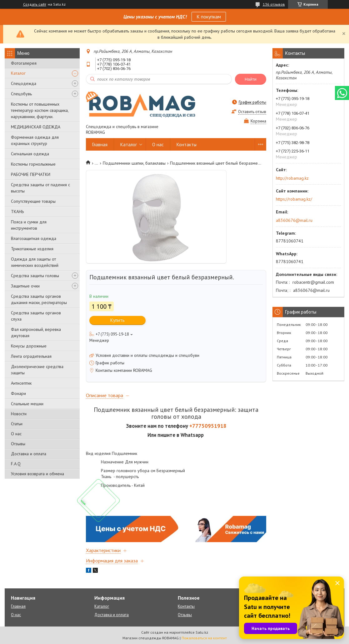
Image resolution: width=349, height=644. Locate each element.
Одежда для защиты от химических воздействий (35, 262)
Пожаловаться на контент (204, 638)
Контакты (187, 145)
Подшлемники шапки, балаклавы (134, 163)
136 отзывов (274, 4)
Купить (117, 320)
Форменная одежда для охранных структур (35, 140)
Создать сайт (35, 4)
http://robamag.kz (292, 178)
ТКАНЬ (17, 212)
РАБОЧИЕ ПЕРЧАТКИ (31, 174)
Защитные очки (25, 286)
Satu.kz (202, 632)
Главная (100, 145)
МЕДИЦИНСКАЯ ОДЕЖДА (36, 127)
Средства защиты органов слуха (36, 316)
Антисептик (21, 383)
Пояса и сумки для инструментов (29, 225)
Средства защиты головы (35, 276)
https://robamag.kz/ (294, 199)
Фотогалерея (24, 63)
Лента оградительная (31, 356)
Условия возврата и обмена (37, 474)
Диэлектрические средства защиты (37, 370)
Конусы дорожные (29, 346)
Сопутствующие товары (33, 201)
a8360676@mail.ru (294, 220)
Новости (19, 414)
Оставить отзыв (252, 112)
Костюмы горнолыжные (33, 164)
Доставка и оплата (29, 454)
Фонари (18, 393)
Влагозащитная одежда (34, 238)
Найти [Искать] (251, 79)
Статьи (17, 424)
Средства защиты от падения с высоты (40, 188)
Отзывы (18, 444)
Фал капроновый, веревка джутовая (36, 332)
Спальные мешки (27, 404)
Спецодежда (24, 83)
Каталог (18, 73)
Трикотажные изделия (32, 249)
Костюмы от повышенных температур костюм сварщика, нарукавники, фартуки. (40, 110)
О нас (16, 434)
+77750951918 (208, 426)
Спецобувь (21, 94)
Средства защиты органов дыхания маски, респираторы (39, 299)
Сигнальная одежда (30, 154)
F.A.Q (16, 464)
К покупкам (209, 17)
